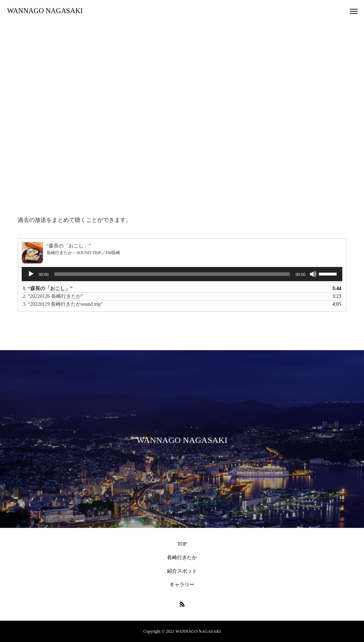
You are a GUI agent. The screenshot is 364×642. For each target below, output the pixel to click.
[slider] (172, 274)
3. (63, 304)
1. (48, 288)
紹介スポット (182, 571)
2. (53, 296)
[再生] (31, 274)
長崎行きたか (182, 558)
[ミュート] (313, 274)
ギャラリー (182, 585)
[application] (182, 274)
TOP (182, 544)
